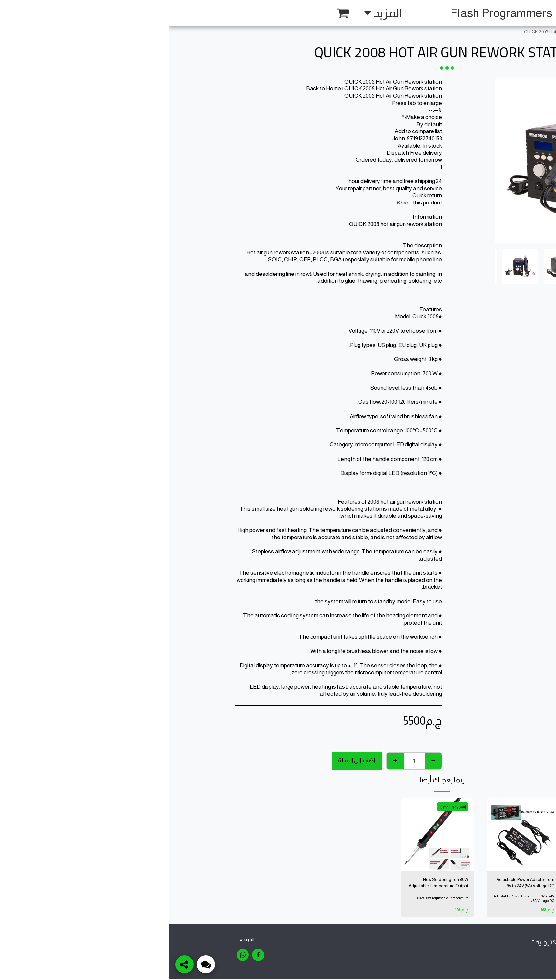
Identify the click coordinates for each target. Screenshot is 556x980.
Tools (446, 32)
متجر (463, 32)
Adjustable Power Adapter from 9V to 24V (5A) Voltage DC (355, 883)
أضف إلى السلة (188, 760)
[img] (440, 835)
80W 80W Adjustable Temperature (273, 899)
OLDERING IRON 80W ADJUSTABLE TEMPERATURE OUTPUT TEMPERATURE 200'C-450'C (442, 884)
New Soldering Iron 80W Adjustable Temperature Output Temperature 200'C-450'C (272, 884)
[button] (156, 13)
